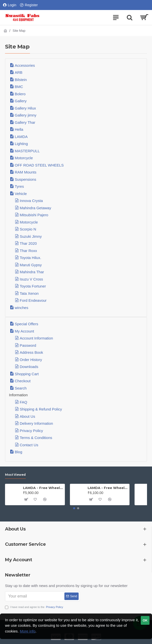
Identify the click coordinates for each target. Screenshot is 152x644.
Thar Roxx (28, 251)
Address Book (31, 352)
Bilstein (21, 80)
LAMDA (21, 137)
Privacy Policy (31, 431)
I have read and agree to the (34, 607)
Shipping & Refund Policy (41, 409)
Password (28, 345)
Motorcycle (24, 158)
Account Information (36, 338)
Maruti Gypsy (31, 265)
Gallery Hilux (25, 108)
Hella (19, 129)
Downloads (29, 367)
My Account (24, 331)
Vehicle (21, 194)
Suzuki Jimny (31, 236)
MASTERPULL (27, 151)
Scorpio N (28, 229)
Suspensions (25, 179)
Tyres (19, 186)
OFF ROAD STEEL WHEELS (39, 165)
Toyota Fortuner (33, 286)
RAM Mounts (26, 172)
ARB (19, 72)
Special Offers (26, 324)
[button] (74, 508)
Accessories (25, 65)
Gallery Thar (25, 122)
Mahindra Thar (32, 272)
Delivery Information (36, 423)
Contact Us (29, 445)
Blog (18, 452)
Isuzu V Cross (31, 279)
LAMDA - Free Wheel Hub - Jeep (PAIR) (43, 488)
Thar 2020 (28, 243)
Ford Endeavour (33, 300)
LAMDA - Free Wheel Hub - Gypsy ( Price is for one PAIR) (108, 488)
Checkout (23, 381)
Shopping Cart (27, 374)
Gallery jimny (26, 115)
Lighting (21, 144)
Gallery (21, 101)
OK (145, 620)
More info (28, 631)
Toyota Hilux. (30, 258)
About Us (27, 416)
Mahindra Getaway (35, 208)
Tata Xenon (29, 293)
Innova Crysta (31, 201)
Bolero (20, 94)
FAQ (23, 402)
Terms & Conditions (36, 438)
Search (21, 388)
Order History (31, 360)
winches (21, 308)
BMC (19, 87)
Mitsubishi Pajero (34, 215)
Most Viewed (15, 475)
